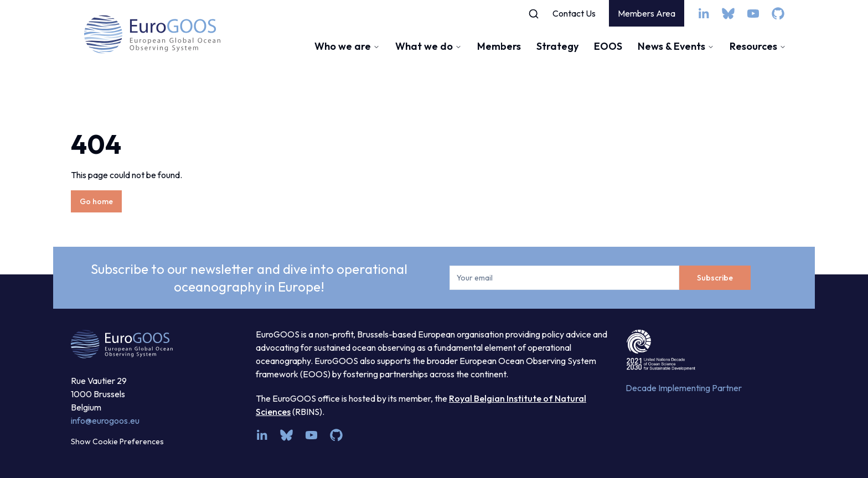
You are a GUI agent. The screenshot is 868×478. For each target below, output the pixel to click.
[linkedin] (703, 14)
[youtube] (753, 14)
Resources (758, 46)
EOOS (608, 46)
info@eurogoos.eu (105, 420)
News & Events (676, 46)
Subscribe (715, 278)
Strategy (557, 46)
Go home (96, 201)
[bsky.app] (728, 14)
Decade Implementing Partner (684, 388)
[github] (778, 14)
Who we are (347, 46)
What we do (428, 46)
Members (499, 46)
